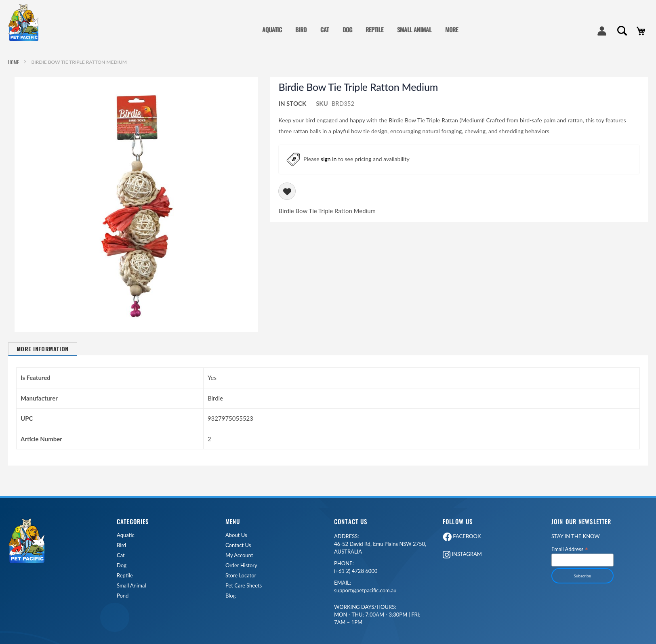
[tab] (43, 352)
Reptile (125, 576)
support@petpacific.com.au (365, 586)
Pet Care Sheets (244, 586)
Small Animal (131, 586)
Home (14, 62)
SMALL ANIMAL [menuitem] (414, 29)
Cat (121, 555)
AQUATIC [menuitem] (272, 29)
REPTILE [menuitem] (374, 29)
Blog (230, 596)
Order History (241, 565)
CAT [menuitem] (325, 29)
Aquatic (126, 535)
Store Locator (241, 576)
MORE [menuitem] (452, 29)
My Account (239, 555)
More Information (43, 349)
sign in (329, 158)
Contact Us (238, 545)
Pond (123, 596)
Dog (122, 565)
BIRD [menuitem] (301, 29)
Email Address (570, 549)
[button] (136, 83)
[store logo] (26, 23)
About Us (236, 535)
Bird (121, 545)
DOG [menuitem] (347, 29)
